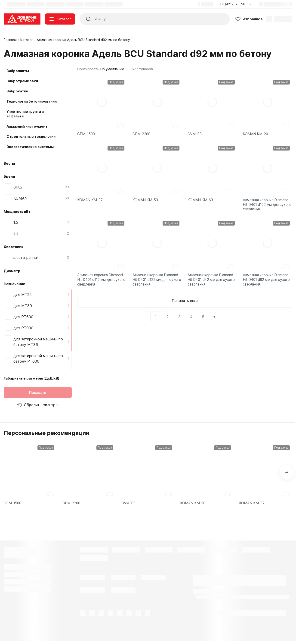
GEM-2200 (142, 135)
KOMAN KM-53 (146, 201)
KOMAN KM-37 (91, 201)
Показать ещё (185, 307)
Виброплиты (18, 71)
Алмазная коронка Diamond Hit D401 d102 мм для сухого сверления (268, 207)
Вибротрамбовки (22, 81)
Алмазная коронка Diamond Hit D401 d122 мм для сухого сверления (157, 285)
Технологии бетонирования (32, 101)
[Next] (214, 324)
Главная (10, 40)
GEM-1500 (87, 135)
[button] (237, 4)
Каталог (27, 40)
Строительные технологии (31, 137)
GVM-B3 (195, 135)
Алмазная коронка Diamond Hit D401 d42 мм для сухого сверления (212, 285)
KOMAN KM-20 (256, 135)
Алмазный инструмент (27, 126)
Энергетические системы (30, 147)
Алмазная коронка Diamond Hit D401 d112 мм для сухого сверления (102, 285)
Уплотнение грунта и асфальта (25, 114)
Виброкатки (17, 91)
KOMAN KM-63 (201, 201)
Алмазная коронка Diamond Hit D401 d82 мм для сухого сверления (268, 285)
